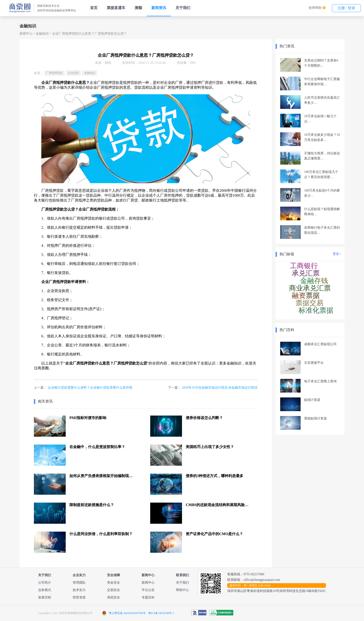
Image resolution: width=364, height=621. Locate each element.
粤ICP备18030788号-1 (161, 613)
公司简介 (45, 583)
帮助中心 (182, 590)
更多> (337, 254)
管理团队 (79, 583)
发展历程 (45, 597)
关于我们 (183, 8)
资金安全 (114, 583)
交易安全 (114, 590)
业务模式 (45, 590)
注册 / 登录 (346, 8)
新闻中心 (26, 34)
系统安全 (114, 597)
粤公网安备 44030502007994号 (127, 613)
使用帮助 (315, 8)
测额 (138, 8)
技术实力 (79, 590)
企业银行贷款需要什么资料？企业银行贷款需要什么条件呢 (90, 388)
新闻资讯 (159, 8)
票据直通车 (116, 8)
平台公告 (148, 590)
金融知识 (42, 34)
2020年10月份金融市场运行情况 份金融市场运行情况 (220, 388)
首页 (94, 8)
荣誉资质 (79, 597)
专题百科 (148, 597)
